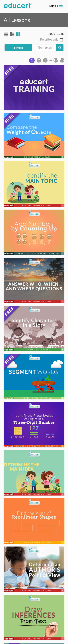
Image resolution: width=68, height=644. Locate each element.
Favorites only (49, 40)
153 (56, 60)
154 (62, 60)
